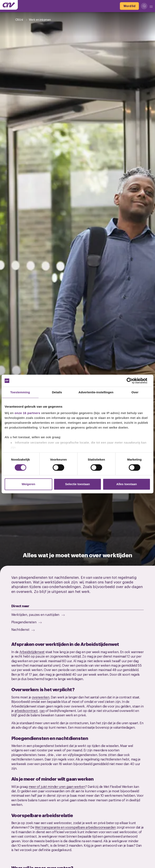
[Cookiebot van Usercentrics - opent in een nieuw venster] (133, 381)
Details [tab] (57, 392)
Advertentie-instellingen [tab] (96, 392)
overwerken (41, 697)
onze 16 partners (27, 413)
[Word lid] (129, 6)
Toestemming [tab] (20, 392)
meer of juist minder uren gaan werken (57, 786)
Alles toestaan (127, 484)
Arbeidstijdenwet (32, 652)
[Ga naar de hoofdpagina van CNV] (9, 5)
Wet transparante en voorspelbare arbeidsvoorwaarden (75, 827)
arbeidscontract (26, 711)
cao (42, 711)
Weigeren (28, 484)
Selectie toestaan (78, 484)
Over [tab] (135, 392)
